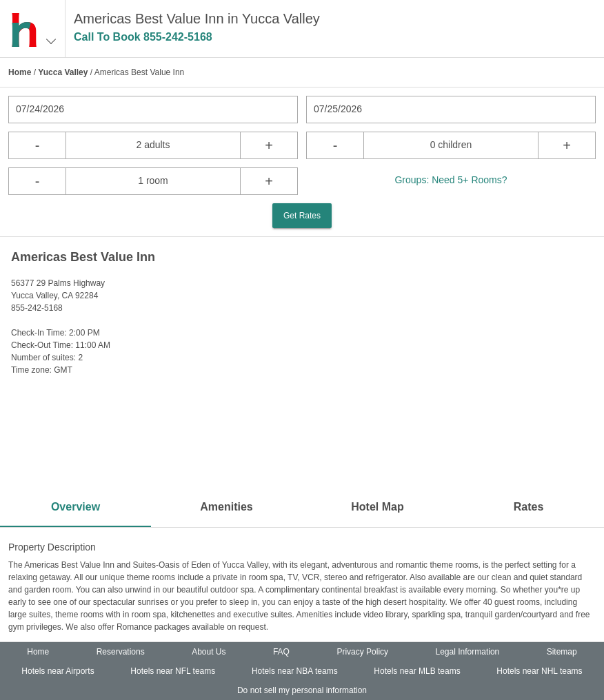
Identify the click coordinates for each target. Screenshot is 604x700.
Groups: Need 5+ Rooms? (451, 180)
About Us (209, 652)
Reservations (121, 652)
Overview (75, 507)
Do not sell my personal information (302, 690)
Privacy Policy (362, 652)
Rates (529, 507)
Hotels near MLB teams (417, 671)
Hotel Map (377, 507)
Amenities (226, 507)
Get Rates (302, 216)
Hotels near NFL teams (173, 671)
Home (20, 72)
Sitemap (562, 652)
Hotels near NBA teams (295, 671)
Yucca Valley (63, 72)
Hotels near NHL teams (539, 671)
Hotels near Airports (58, 671)
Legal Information (468, 652)
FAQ (281, 652)
